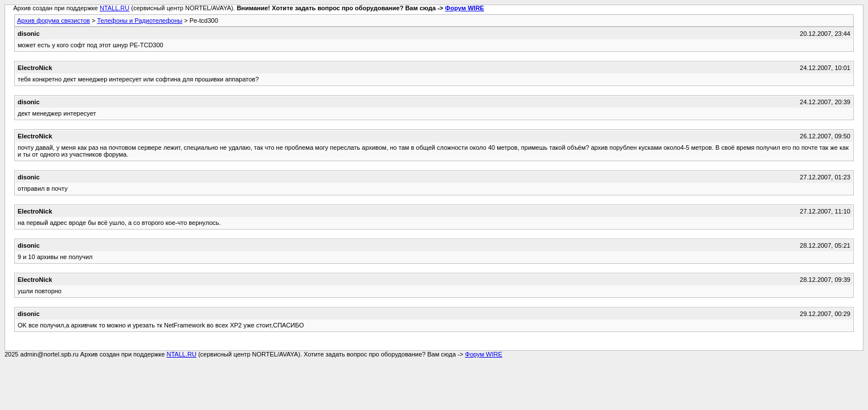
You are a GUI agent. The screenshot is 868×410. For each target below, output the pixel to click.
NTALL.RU (114, 8)
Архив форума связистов (54, 20)
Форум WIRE (464, 8)
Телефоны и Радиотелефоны (140, 20)
